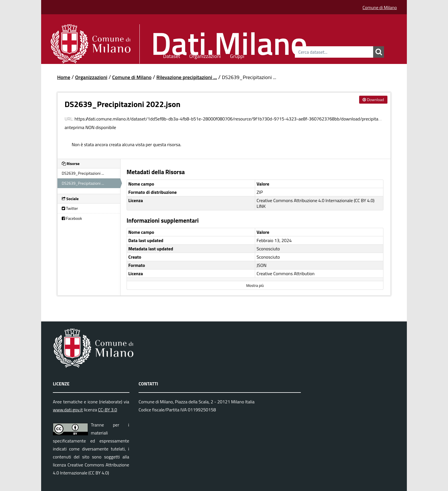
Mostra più (255, 285)
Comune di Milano (380, 7)
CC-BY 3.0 (108, 410)
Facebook (72, 218)
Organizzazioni (205, 55)
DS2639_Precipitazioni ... (249, 77)
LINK (261, 206)
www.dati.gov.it (68, 410)
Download (373, 99)
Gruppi (237, 55)
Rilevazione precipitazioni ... (187, 77)
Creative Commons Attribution (286, 273)
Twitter (70, 208)
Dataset (172, 55)
